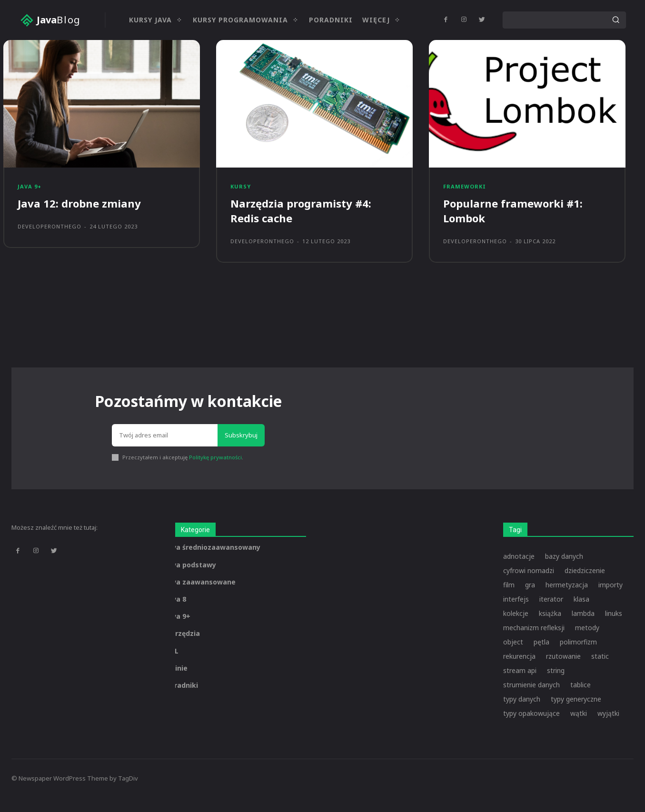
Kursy (241, 186)
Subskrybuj (241, 435)
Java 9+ (30, 186)
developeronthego (50, 226)
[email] (165, 436)
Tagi (515, 530)
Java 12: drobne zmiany (79, 203)
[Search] (615, 20)
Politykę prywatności (215, 457)
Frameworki (465, 186)
